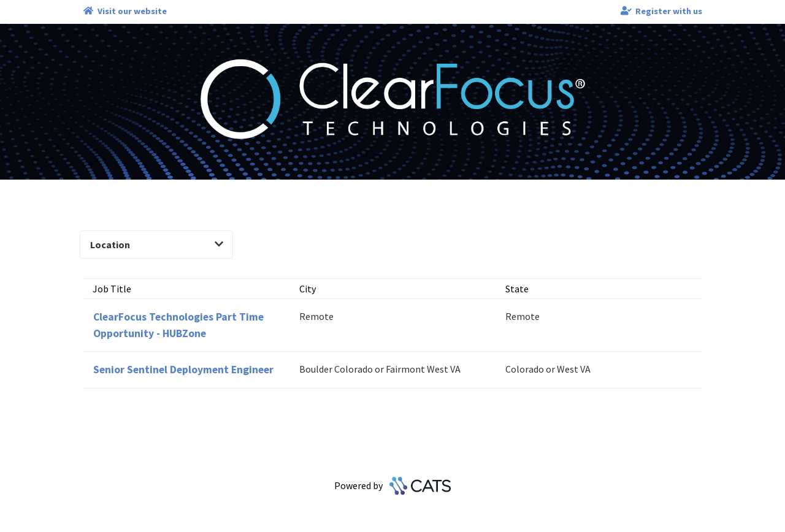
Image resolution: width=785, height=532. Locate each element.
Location (157, 245)
